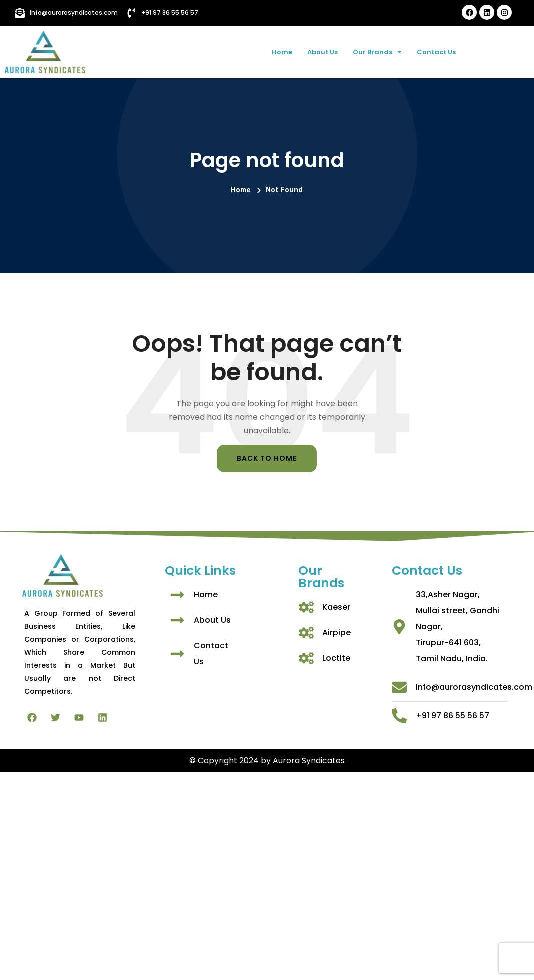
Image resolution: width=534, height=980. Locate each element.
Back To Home (267, 458)
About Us (317, 52)
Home (272, 52)
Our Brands (378, 52)
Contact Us (444, 52)
